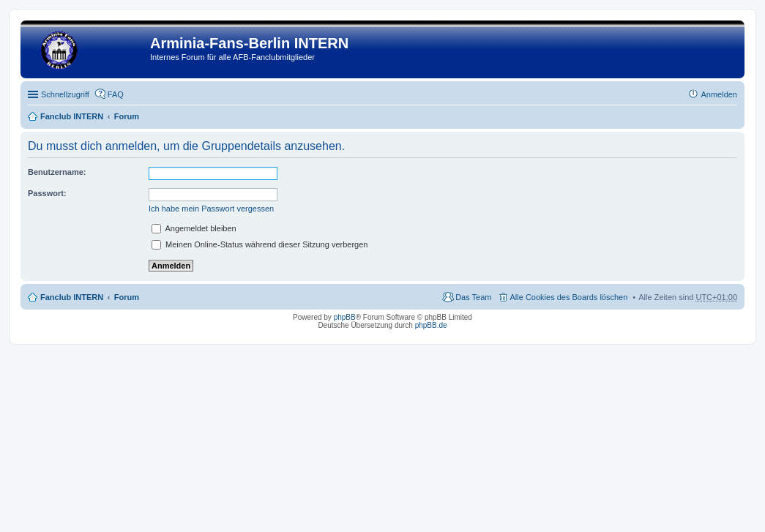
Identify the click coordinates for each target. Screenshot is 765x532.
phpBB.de (431, 325)
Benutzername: (57, 172)
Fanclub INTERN (72, 116)
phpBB (345, 317)
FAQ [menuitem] (116, 94)
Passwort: (47, 193)
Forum (127, 116)
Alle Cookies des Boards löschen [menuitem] (569, 297)
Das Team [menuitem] (473, 297)
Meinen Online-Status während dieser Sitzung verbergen (260, 244)
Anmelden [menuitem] (719, 94)
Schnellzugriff (65, 94)
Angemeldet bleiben (194, 228)
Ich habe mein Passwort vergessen (211, 209)
